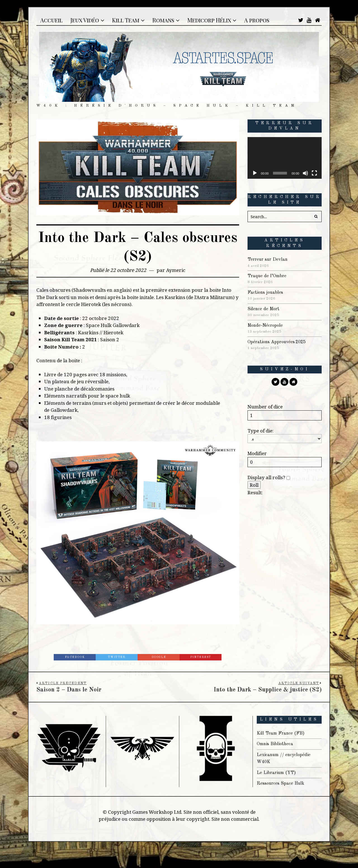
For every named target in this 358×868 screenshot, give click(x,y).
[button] (316, 217)
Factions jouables (267, 292)
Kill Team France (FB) (282, 733)
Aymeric (176, 270)
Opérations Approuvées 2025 (279, 342)
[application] (285, 158)
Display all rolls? (269, 477)
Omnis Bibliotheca (276, 744)
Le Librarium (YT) (277, 773)
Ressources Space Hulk (282, 783)
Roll (254, 485)
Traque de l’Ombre (268, 276)
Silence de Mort (264, 309)
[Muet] (305, 173)
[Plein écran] (314, 173)
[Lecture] (255, 173)
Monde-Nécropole (266, 325)
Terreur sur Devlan (269, 259)
